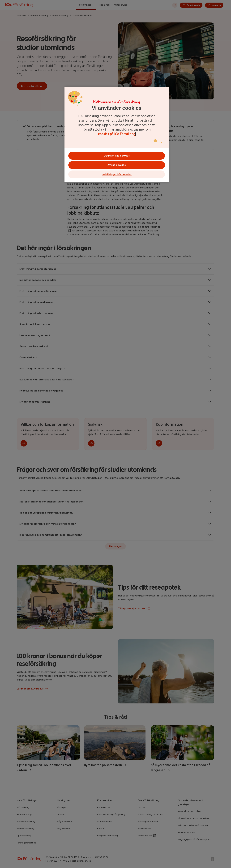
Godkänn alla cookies (117, 156)
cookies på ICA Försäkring (117, 134)
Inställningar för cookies (117, 174)
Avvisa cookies (117, 165)
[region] (117, 134)
